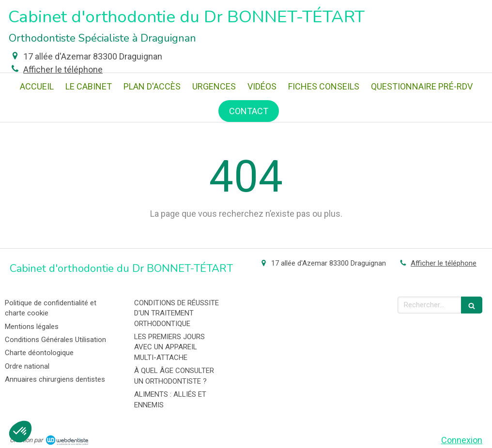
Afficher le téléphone (63, 69)
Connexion (462, 440)
